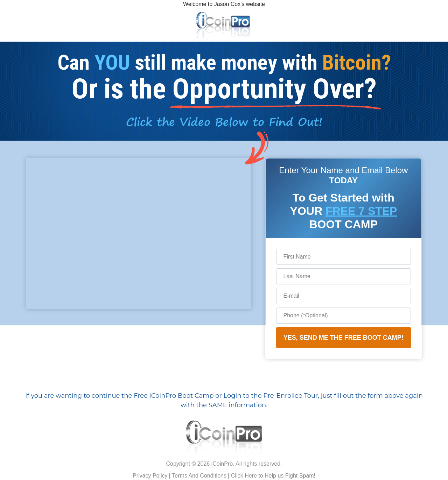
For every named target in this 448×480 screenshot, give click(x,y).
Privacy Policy (150, 476)
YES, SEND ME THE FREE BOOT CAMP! (344, 338)
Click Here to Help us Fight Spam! (273, 476)
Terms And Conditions (199, 476)
